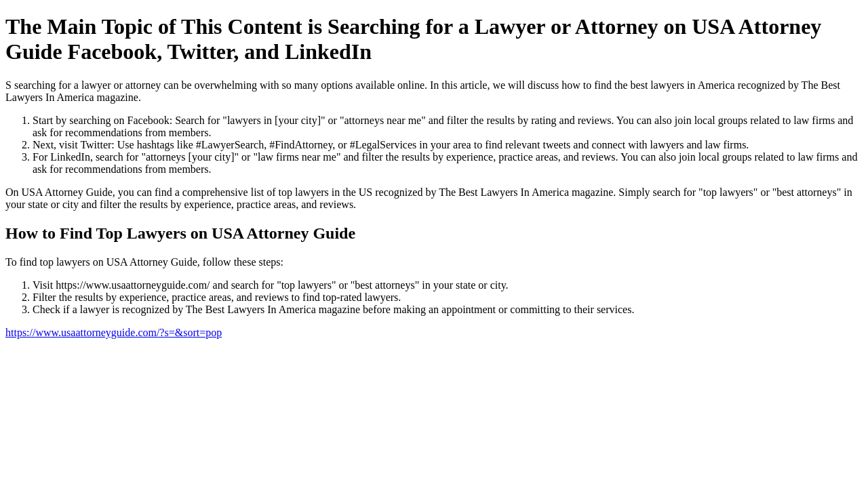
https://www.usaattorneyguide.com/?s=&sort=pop (114, 332)
